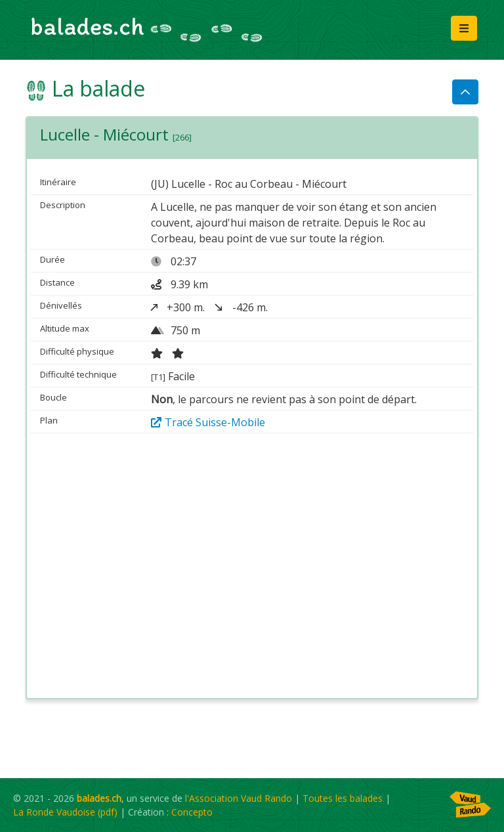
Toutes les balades (343, 798)
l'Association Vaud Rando (239, 798)
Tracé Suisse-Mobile (208, 422)
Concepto (192, 812)
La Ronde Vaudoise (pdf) (65, 812)
